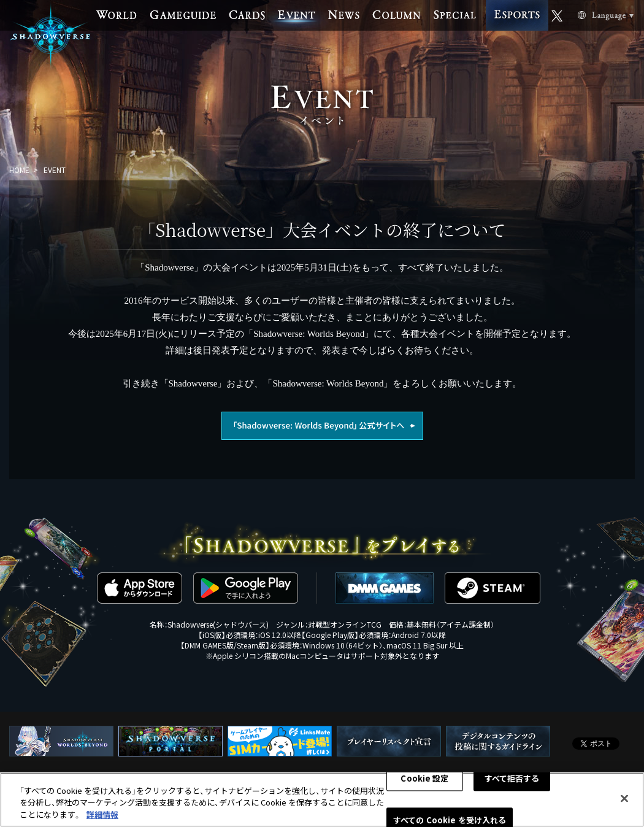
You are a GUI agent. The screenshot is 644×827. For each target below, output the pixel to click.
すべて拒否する (512, 781)
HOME (19, 170)
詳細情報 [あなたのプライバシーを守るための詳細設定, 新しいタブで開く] (102, 817)
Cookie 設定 (424, 781)
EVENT (55, 170)
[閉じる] (624, 801)
